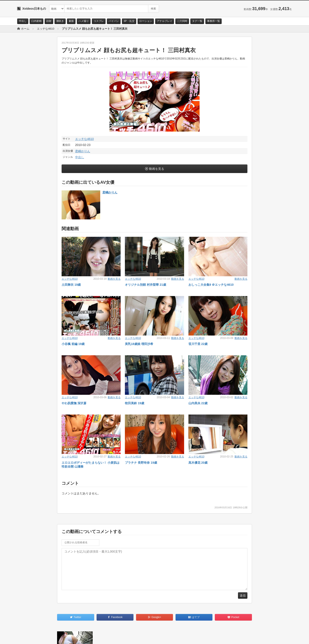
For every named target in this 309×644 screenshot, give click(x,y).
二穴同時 (182, 21)
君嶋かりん (83, 151)
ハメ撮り (84, 21)
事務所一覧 (214, 21)
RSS (66, 637)
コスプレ (99, 21)
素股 (71, 21)
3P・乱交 (129, 21)
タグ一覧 (197, 21)
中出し (23, 21)
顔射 (49, 21)
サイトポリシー (49, 637)
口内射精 (36, 21)
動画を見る (157, 169)
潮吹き (60, 21)
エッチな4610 (84, 139)
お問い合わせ (28, 637)
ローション (146, 21)
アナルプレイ (165, 21)
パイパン (114, 21)
